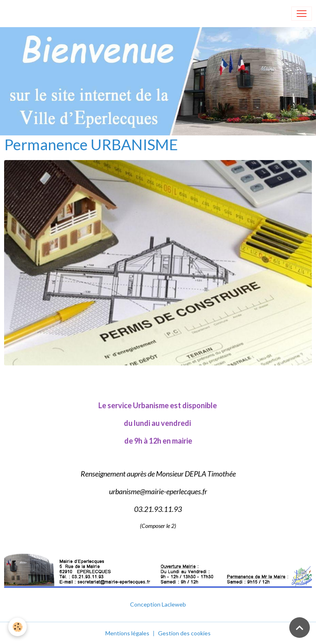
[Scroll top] (300, 628)
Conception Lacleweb (158, 604)
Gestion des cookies (184, 633)
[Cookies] (17, 627)
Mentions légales (127, 633)
